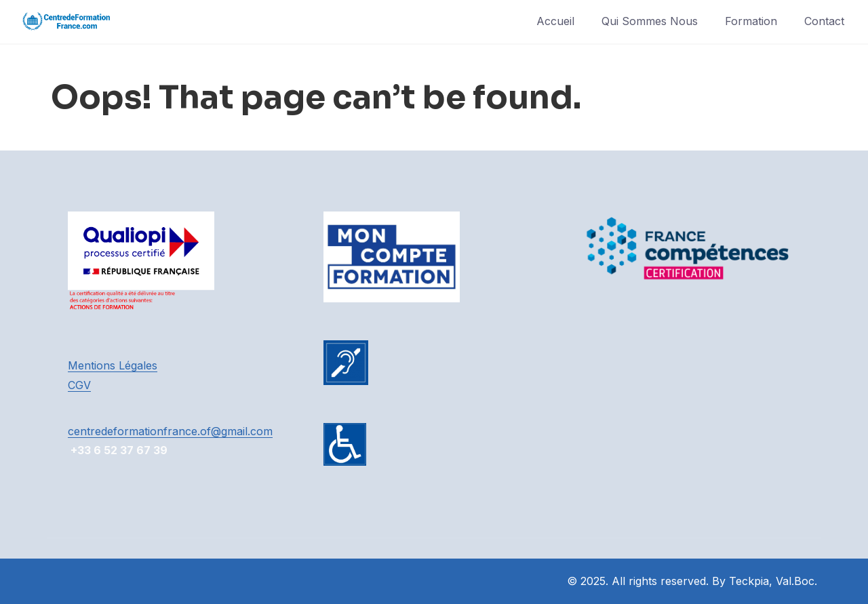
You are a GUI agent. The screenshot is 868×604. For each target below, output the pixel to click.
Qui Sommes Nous (650, 21)
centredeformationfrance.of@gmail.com (170, 431)
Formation (751, 21)
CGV (79, 385)
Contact (824, 21)
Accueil (555, 21)
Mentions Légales (113, 365)
